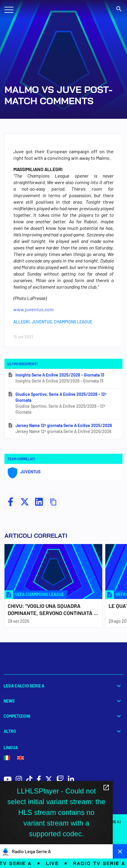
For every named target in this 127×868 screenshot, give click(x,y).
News (63, 701)
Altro (63, 731)
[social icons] (8, 780)
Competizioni (63, 716)
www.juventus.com (33, 309)
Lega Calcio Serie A (63, 686)
